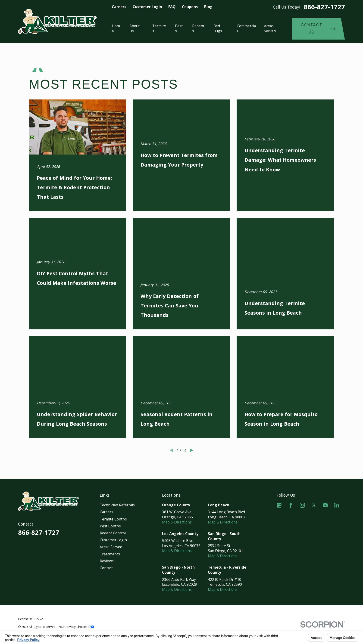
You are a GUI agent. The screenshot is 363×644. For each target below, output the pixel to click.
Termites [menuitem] (159, 28)
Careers (119, 7)
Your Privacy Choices (76, 627)
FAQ (172, 7)
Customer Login (147, 7)
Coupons (190, 7)
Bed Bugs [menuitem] (218, 28)
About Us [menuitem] (135, 28)
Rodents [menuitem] (198, 28)
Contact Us (318, 29)
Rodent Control (113, 533)
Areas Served (111, 547)
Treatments (110, 554)
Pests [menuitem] (179, 28)
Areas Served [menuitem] (270, 28)
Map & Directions (177, 522)
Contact (106, 568)
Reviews (107, 561)
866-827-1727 (324, 7)
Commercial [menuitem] (246, 28)
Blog (208, 7)
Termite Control (113, 519)
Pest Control (110, 526)
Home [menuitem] (116, 28)
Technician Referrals (117, 505)
